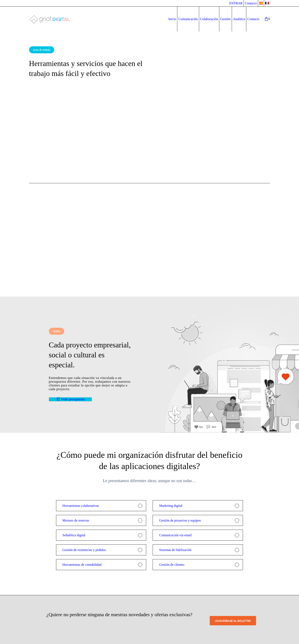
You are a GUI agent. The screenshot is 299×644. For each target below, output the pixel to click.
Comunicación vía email (175, 535)
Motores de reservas (76, 520)
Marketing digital (171, 506)
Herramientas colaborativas (81, 506)
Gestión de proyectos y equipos (180, 520)
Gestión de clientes (172, 565)
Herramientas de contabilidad (82, 565)
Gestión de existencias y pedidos (84, 550)
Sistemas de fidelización (175, 550)
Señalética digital (74, 535)
